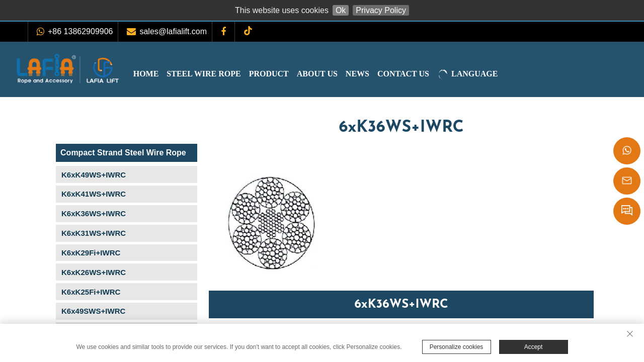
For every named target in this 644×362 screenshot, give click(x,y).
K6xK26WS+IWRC (94, 272)
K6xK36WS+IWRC (94, 213)
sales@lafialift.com (173, 31)
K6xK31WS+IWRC (94, 233)
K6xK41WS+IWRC (94, 194)
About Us (337, 74)
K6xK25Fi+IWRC (91, 292)
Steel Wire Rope (224, 74)
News (378, 74)
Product (289, 74)
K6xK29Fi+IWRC (91, 253)
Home (166, 74)
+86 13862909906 (80, 31)
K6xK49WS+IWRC (94, 175)
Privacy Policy (381, 10)
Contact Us (423, 74)
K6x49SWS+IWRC (93, 311)
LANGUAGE (488, 75)
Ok (341, 10)
